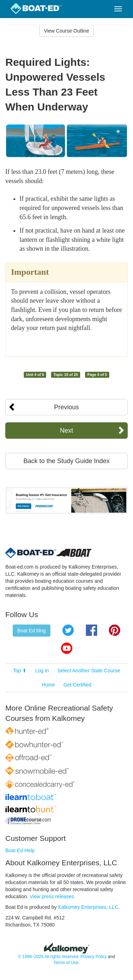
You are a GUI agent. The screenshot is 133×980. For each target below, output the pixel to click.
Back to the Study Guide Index (66, 461)
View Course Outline (66, 31)
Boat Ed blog (32, 631)
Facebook (92, 630)
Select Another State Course (89, 671)
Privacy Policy (94, 957)
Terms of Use (66, 963)
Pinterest (115, 630)
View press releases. (53, 896)
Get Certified (77, 685)
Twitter (68, 630)
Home (48, 685)
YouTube (67, 648)
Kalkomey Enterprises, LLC (88, 907)
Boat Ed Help (20, 850)
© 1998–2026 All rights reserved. (49, 957)
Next (66, 431)
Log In (42, 671)
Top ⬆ (20, 671)
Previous (66, 407)
